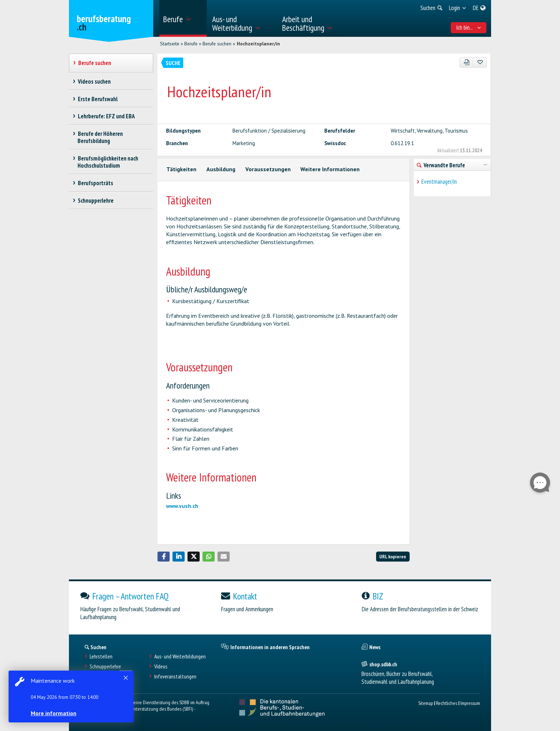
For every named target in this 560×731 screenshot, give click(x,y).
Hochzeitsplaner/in (258, 44)
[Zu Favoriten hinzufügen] (480, 62)
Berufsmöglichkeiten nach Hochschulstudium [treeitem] (108, 162)
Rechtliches (447, 703)
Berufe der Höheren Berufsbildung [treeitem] (100, 137)
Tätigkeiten (181, 169)
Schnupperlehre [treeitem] (96, 201)
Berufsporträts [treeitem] (95, 183)
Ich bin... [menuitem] (469, 28)
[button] (164, 557)
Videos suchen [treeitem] (94, 82)
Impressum (470, 703)
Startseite (170, 44)
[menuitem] (183, 18)
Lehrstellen (101, 656)
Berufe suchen (217, 44)
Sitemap (426, 703)
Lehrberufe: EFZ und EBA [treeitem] (106, 116)
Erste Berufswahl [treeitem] (97, 99)
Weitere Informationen (330, 169)
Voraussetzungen (268, 169)
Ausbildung (221, 169)
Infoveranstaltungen (175, 676)
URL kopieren (393, 556)
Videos (161, 666)
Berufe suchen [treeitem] (94, 63)
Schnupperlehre (105, 666)
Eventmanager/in (439, 182)
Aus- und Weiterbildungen (180, 656)
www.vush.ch (182, 506)
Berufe (191, 44)
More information (54, 713)
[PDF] (467, 62)
